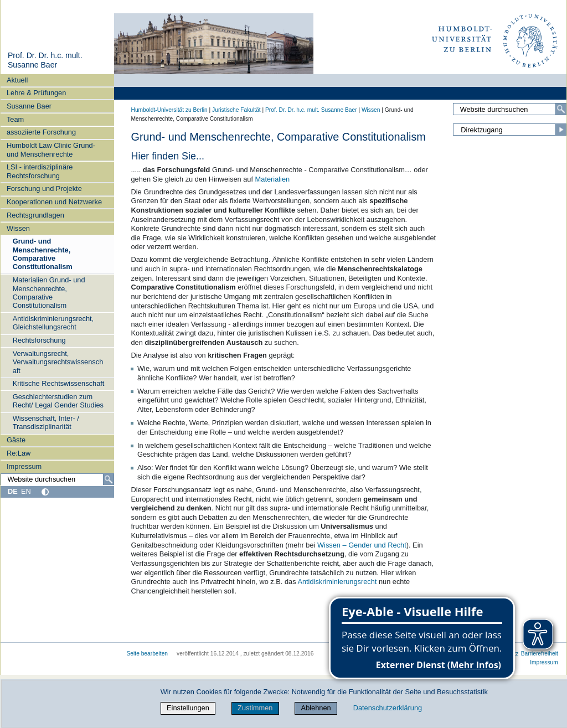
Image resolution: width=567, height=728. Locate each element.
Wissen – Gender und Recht (362, 545)
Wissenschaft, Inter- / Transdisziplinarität (46, 422)
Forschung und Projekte (44, 189)
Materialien (273, 179)
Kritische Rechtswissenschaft (59, 383)
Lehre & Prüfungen (36, 93)
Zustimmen (255, 708)
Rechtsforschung (39, 340)
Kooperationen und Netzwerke (54, 202)
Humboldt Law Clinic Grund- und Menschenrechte (51, 149)
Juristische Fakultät (236, 110)
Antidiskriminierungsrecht (337, 582)
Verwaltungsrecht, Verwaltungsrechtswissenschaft (58, 362)
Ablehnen (316, 708)
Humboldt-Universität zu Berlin (169, 110)
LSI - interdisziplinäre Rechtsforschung (40, 171)
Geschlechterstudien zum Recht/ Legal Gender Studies (58, 401)
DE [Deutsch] (13, 491)
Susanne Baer (29, 106)
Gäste (16, 440)
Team (15, 119)
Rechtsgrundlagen (35, 215)
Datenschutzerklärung (388, 708)
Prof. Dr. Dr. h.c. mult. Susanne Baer (45, 60)
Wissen (18, 228)
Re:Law (19, 453)
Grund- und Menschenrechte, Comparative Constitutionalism (43, 254)
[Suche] (109, 479)
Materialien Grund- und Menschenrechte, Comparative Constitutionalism (49, 293)
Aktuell (17, 80)
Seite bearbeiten (148, 654)
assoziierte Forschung (41, 132)
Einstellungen (188, 708)
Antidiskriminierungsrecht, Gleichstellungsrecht (53, 323)
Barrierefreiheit (540, 654)
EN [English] (26, 491)
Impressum (24, 466)
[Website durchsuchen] (57, 479)
